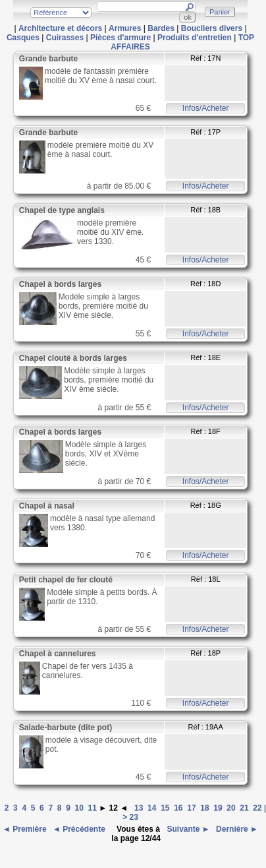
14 (152, 808)
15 (165, 808)
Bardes (161, 28)
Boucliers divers (212, 28)
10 (79, 808)
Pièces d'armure (120, 38)
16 (178, 808)
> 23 (131, 817)
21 (244, 808)
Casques (23, 38)
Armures (125, 28)
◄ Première (26, 829)
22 (257, 808)
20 (231, 808)
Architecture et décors (60, 28)
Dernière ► (236, 829)
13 (139, 808)
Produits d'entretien (195, 38)
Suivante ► (187, 829)
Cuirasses (65, 38)
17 (191, 808)
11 (93, 808)
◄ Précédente (80, 829)
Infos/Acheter (206, 108)
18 (204, 808)
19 (218, 808)
